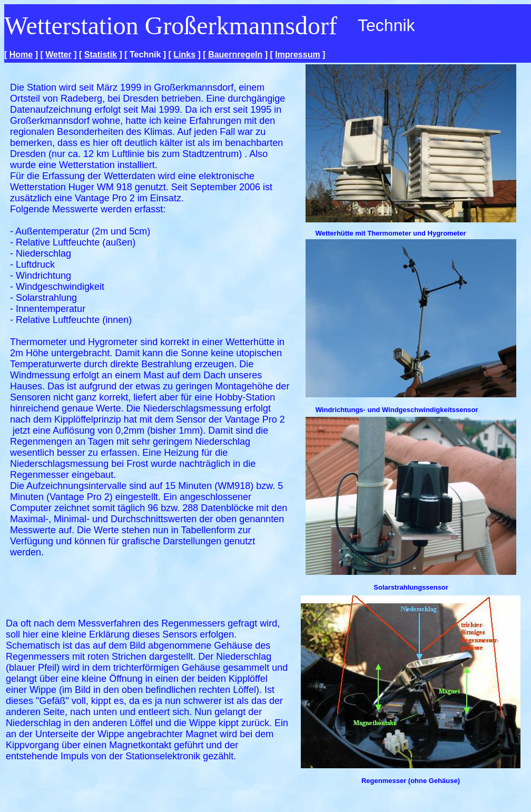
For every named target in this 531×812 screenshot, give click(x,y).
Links (184, 55)
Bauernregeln (235, 55)
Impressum (297, 55)
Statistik (101, 55)
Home (21, 55)
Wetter (58, 55)
